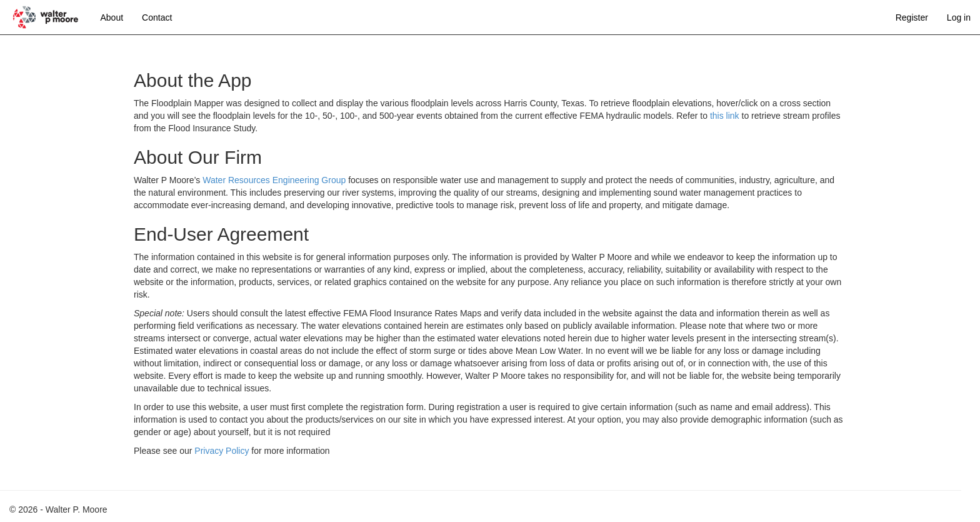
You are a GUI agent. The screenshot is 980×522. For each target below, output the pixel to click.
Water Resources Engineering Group (274, 180)
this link (725, 116)
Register (912, 18)
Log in (959, 18)
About (112, 18)
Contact (157, 18)
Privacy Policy (222, 451)
